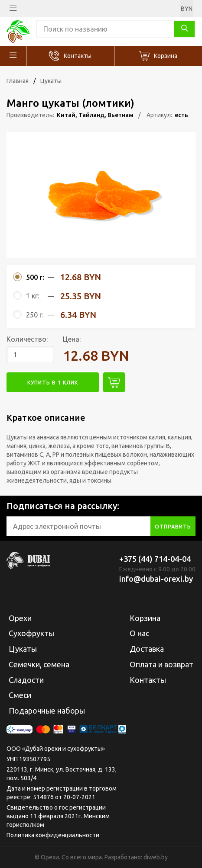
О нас (139, 633)
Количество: (27, 339)
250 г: (35, 315)
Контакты (78, 56)
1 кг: (33, 296)
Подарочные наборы (47, 711)
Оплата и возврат (161, 664)
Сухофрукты (31, 633)
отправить (173, 527)
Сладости (26, 680)
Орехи (20, 618)
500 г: (35, 277)
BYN (187, 9)
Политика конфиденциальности (53, 835)
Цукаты (51, 81)
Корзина (166, 56)
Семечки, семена (39, 664)
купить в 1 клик (53, 383)
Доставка (147, 649)
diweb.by (156, 857)
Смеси (20, 695)
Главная (18, 81)
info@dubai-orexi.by (156, 579)
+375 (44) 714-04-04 (155, 559)
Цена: (72, 339)
